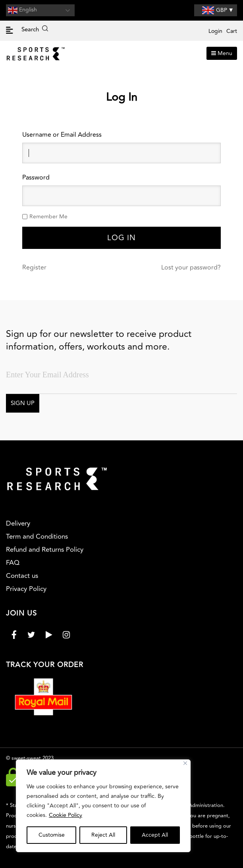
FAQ (13, 563)
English (22, 10)
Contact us (22, 576)
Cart (232, 31)
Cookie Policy (66, 815)
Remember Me (48, 217)
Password (36, 178)
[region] (103, 806)
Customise (52, 835)
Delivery (18, 524)
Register (34, 268)
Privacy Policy (26, 589)
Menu (222, 53)
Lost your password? (191, 268)
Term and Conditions (37, 537)
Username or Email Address (62, 135)
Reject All (103, 835)
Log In (121, 238)
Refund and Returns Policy (45, 550)
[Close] (185, 763)
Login (215, 31)
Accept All (155, 835)
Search (35, 30)
